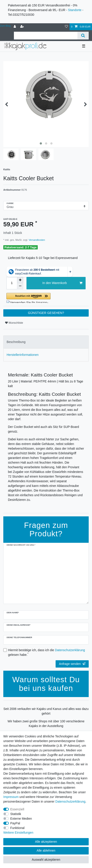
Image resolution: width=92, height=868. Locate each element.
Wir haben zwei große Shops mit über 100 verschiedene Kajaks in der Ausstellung (46, 724)
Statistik (16, 814)
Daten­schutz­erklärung (70, 801)
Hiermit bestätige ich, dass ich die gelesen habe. (47, 652)
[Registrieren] (23, 27)
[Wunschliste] (66, 27)
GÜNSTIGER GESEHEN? (46, 313)
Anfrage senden (72, 664)
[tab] (46, 342)
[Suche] (83, 36)
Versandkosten (37, 240)
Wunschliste (14, 323)
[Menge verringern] (20, 286)
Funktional (18, 828)
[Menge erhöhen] (20, 280)
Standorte (75, 10)
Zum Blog (5, 26)
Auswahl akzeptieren (46, 860)
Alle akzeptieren (46, 842)
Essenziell (17, 809)
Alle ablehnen (46, 850)
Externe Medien (21, 819)
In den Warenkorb (62, 283)
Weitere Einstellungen (18, 833)
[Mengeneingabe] (12, 283)
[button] (46, 298)
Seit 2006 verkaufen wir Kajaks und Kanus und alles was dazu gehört (46, 711)
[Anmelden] (15, 27)
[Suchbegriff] (46, 36)
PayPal (15, 823)
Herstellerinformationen (23, 355)
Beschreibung (16, 342)
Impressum (11, 797)
